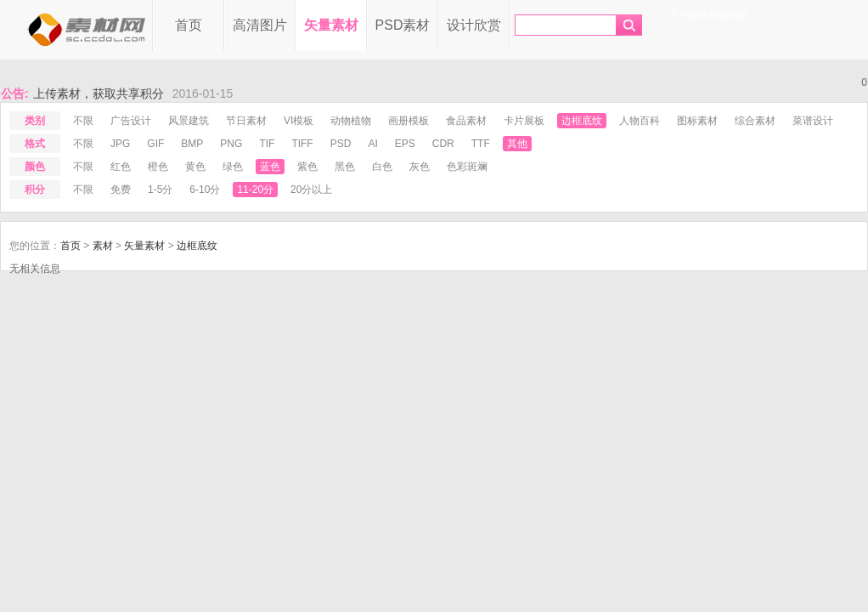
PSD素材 (403, 25)
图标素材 (697, 121)
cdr (443, 144)
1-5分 (160, 190)
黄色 (195, 167)
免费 (121, 190)
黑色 (345, 167)
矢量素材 (331, 25)
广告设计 (131, 121)
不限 (83, 121)
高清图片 (260, 25)
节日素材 (246, 121)
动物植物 (351, 121)
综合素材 (755, 121)
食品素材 (466, 121)
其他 (517, 144)
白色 (382, 167)
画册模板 (409, 121)
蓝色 (270, 167)
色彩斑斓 (467, 167)
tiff (302, 144)
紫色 (307, 167)
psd (341, 144)
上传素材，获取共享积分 (99, 93)
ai (372, 144)
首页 (189, 25)
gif (155, 144)
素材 (103, 246)
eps (405, 144)
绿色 (233, 167)
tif (267, 144)
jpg (120, 144)
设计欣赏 (474, 25)
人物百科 (640, 121)
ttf (481, 144)
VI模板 (299, 121)
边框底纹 (582, 121)
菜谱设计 (813, 121)
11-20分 (255, 190)
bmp (192, 144)
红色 (121, 167)
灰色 (420, 167)
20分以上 (311, 190)
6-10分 (205, 190)
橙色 (158, 167)
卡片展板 (524, 121)
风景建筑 (189, 121)
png (231, 144)
